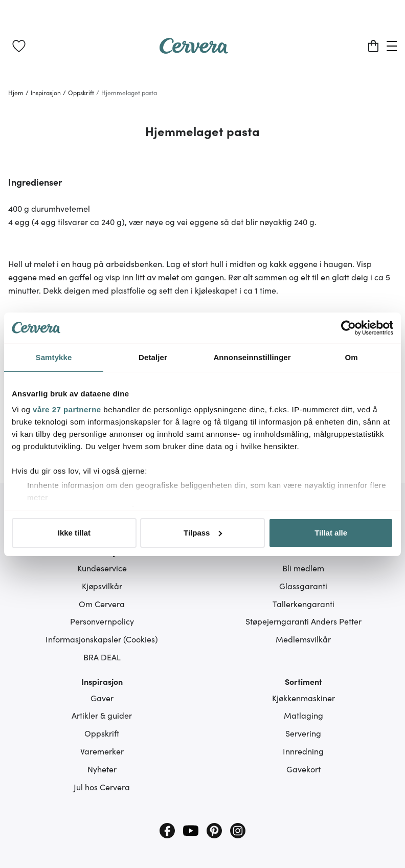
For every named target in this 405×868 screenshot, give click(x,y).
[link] (19, 46)
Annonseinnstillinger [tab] (252, 357)
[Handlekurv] (373, 46)
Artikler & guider (102, 715)
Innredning (303, 751)
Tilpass (203, 533)
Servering (303, 733)
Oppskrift (102, 733)
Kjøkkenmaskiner (303, 698)
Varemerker (102, 751)
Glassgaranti (303, 586)
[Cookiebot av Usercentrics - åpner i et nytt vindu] (348, 328)
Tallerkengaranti (303, 604)
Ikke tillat (74, 533)
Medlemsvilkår (303, 639)
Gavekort (303, 769)
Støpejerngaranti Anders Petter (303, 621)
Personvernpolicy (102, 621)
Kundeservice (102, 568)
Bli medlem (303, 568)
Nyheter (102, 769)
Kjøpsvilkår (102, 586)
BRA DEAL (102, 657)
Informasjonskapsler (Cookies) (102, 639)
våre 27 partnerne (67, 409)
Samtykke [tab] (54, 357)
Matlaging (303, 715)
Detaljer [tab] (153, 357)
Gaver (102, 698)
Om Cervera (102, 604)
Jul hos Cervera (102, 787)
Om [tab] (351, 357)
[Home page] (194, 50)
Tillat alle (331, 533)
